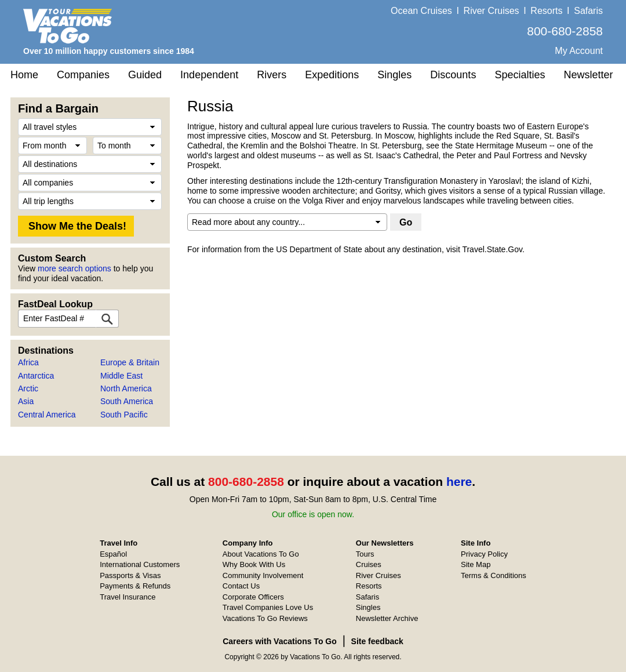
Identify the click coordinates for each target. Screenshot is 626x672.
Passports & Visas (130, 575)
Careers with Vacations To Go (280, 641)
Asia (26, 401)
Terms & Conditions (494, 575)
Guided (145, 75)
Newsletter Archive (387, 618)
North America (126, 388)
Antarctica (36, 376)
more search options (74, 268)
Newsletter (588, 75)
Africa (28, 362)
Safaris (588, 11)
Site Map (476, 564)
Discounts (453, 75)
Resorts (546, 11)
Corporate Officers (253, 597)
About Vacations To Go (261, 554)
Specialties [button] (520, 75)
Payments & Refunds (135, 586)
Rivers (272, 75)
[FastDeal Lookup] (107, 319)
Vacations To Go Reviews (265, 618)
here (459, 482)
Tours (365, 554)
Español (113, 554)
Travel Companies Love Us (268, 607)
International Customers (140, 564)
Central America (47, 415)
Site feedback (377, 641)
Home (24, 75)
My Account (579, 51)
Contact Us (241, 586)
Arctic (28, 388)
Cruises (369, 564)
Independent (209, 75)
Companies (83, 75)
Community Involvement (263, 575)
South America (127, 401)
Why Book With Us (254, 564)
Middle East (121, 376)
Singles (394, 75)
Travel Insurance (128, 597)
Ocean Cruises (421, 11)
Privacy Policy (484, 554)
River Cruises (492, 11)
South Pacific (124, 415)
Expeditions (332, 75)
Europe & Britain (130, 362)
